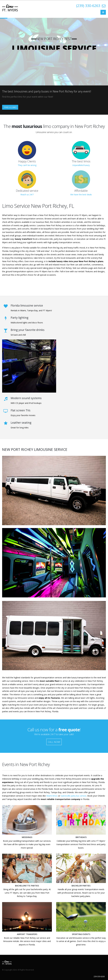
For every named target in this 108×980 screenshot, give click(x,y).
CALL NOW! (54, 742)
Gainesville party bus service (74, 796)
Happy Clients (27, 161)
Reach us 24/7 (27, 195)
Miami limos (52, 796)
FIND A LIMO (10, 107)
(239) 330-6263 (88, 6)
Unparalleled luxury (81, 165)
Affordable (81, 191)
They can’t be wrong (27, 165)
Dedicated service (27, 191)
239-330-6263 (99, 977)
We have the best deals (81, 195)
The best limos (81, 161)
